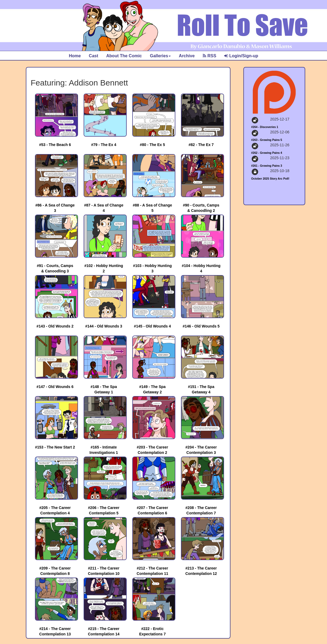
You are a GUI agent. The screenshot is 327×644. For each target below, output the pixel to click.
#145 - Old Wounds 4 (152, 326)
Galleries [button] (160, 56)
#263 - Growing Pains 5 (267, 140)
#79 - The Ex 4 (104, 145)
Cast (93, 56)
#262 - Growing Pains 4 (267, 153)
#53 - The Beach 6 (55, 145)
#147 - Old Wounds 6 (55, 387)
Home (75, 56)
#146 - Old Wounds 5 (201, 326)
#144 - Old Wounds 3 (104, 326)
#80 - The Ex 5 (152, 145)
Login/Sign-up (241, 56)
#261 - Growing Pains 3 (267, 166)
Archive (187, 56)
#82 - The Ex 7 (201, 145)
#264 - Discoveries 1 (265, 127)
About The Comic (124, 56)
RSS (209, 56)
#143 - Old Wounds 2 (55, 326)
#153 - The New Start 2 (55, 447)
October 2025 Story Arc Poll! (270, 179)
